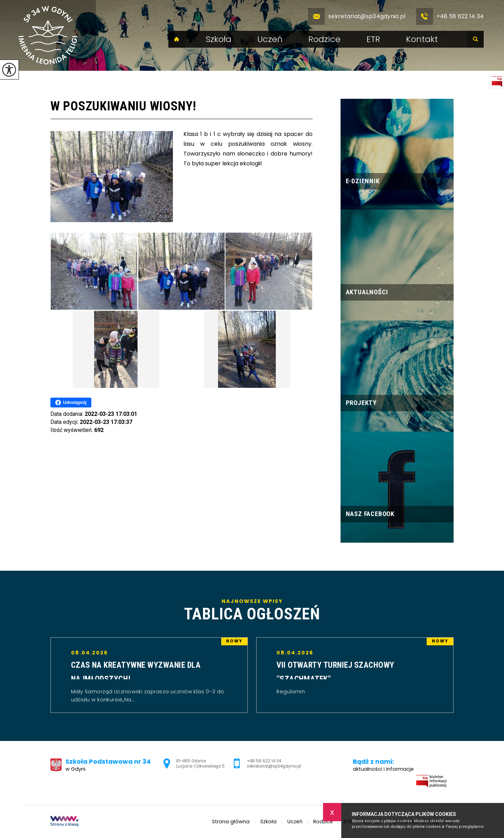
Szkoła (219, 39)
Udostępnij (71, 403)
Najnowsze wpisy (252, 610)
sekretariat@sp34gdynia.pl (357, 16)
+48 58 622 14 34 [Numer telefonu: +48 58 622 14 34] (264, 761)
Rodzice (324, 39)
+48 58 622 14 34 (450, 16)
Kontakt (422, 39)
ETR (373, 39)
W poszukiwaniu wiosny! (123, 106)
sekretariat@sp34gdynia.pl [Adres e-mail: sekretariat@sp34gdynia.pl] (274, 766)
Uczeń (270, 39)
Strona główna (177, 39)
